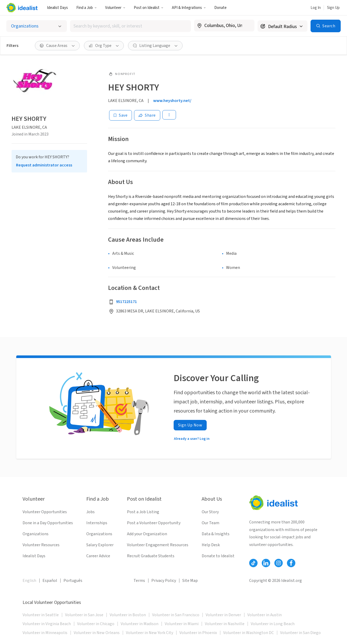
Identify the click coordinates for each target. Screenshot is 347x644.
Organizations (36, 534)
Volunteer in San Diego (300, 633)
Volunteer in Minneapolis (45, 633)
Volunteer (115, 8)
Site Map (190, 581)
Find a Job (87, 8)
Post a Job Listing (143, 512)
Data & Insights (216, 534)
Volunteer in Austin (265, 615)
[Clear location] (247, 26)
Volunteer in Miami (182, 624)
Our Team (210, 523)
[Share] (147, 115)
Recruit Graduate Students (151, 556)
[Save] (121, 115)
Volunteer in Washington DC (249, 633)
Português (73, 581)
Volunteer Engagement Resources (158, 545)
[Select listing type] (37, 26)
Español (50, 581)
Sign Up (333, 8)
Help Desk (211, 545)
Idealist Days (57, 8)
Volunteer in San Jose (84, 615)
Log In (316, 8)
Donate (220, 8)
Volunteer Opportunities (45, 512)
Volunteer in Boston (128, 615)
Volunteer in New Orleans (97, 633)
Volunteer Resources (41, 545)
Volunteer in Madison (140, 624)
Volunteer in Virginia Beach (47, 624)
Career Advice (98, 556)
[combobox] (130, 26)
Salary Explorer (100, 545)
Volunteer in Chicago (96, 624)
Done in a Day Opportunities (48, 523)
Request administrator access (44, 165)
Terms (139, 581)
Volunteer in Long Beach (273, 624)
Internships (97, 523)
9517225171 (126, 302)
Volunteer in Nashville (225, 624)
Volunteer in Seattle (41, 615)
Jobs (90, 512)
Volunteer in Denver (223, 615)
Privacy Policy (164, 581)
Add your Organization (147, 534)
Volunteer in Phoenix (198, 633)
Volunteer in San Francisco (176, 615)
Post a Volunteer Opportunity (154, 523)
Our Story (210, 512)
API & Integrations (189, 8)
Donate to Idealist (218, 556)
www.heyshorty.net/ (172, 101)
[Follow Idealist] (253, 563)
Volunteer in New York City (150, 633)
